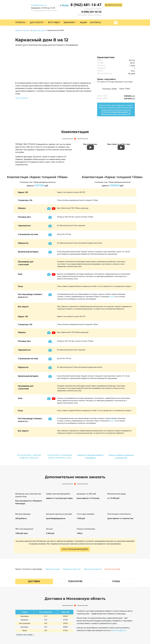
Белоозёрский (25, 623)
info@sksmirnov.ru (39, 5)
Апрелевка (25, 616)
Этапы (116, 581)
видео (112, 297)
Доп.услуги (37, 22)
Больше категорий (112, 569)
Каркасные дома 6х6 (93, 569)
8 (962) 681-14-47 (86, 5)
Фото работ (54, 22)
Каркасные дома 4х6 (72, 569)
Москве (65, 5)
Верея (25, 631)
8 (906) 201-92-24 (91, 12)
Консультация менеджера (116, 112)
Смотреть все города (25, 635)
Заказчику (70, 22)
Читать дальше (22, 98)
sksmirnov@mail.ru (119, 630)
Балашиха (25, 620)
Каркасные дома (53, 569)
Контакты (95, 22)
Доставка (34, 581)
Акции (83, 22)
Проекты (21, 22)
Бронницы (25, 627)
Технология (75, 581)
